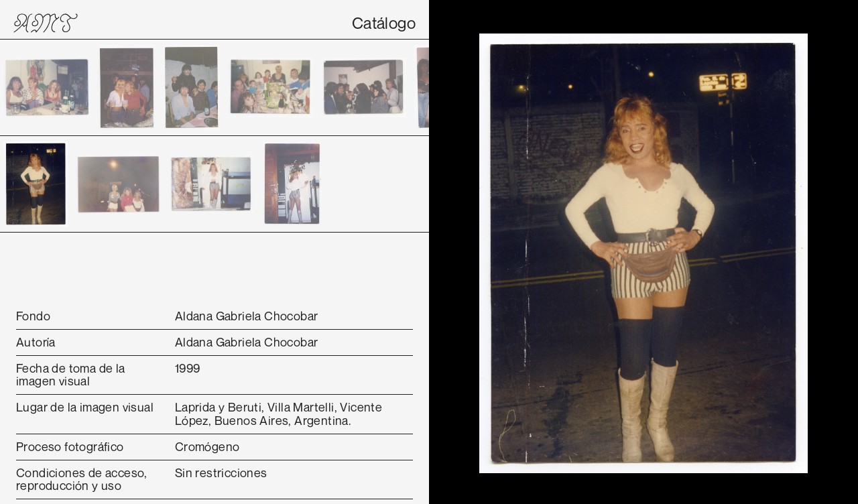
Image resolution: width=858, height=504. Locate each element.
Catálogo (384, 23)
